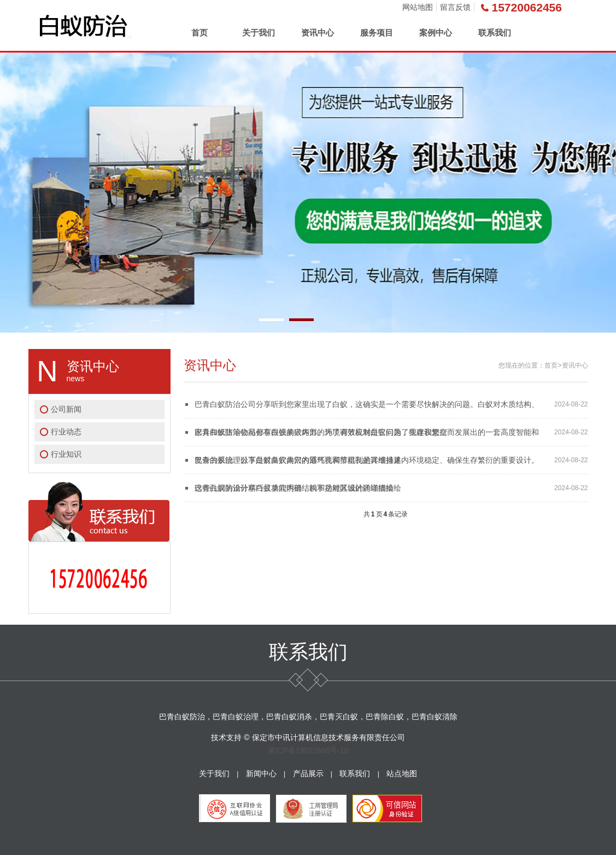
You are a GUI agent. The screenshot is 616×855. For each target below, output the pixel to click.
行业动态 (66, 432)
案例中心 (436, 33)
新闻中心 (261, 773)
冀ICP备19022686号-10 (308, 751)
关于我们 (259, 33)
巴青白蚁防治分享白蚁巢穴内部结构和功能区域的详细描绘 (294, 488)
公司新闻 (66, 409)
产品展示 (308, 773)
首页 (200, 33)
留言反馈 (455, 7)
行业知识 (66, 454)
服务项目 (377, 33)
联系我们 (495, 33)
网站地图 (418, 7)
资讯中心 (318, 33)
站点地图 (402, 773)
